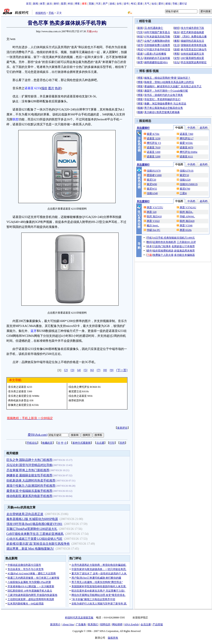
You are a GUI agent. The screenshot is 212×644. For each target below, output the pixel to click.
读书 (126, 4)
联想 (15, 119)
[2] (66, 370)
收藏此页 (47, 443)
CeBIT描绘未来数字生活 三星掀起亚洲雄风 (35, 534)
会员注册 (146, 624)
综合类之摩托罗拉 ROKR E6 (85, 387)
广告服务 (81, 624)
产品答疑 (158, 624)
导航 (175, 4)
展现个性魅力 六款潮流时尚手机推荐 (31, 486)
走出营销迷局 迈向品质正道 (25, 514)
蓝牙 (34, 331)
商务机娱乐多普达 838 (21, 400)
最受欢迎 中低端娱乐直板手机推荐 (29, 491)
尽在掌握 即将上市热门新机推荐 (28, 470)
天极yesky (92, 31)
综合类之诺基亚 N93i (81, 396)
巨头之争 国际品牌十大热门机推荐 (29, 460)
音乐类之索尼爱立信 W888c (24, 396)
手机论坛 (32, 443)
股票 (63, 4)
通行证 (183, 4)
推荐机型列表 (76, 400)
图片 (51, 88)
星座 (140, 4)
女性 (119, 4)
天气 (147, 4)
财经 (56, 4)
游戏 (112, 4)
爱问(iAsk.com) (38, 435)
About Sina (68, 624)
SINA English (131, 624)
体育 (42, 4)
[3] (72, 370)
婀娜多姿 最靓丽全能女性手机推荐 (29, 475)
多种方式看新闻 (82, 443)
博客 (77, 4)
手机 (51, 13)
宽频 (91, 4)
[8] (105, 370)
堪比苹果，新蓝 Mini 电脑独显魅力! (30, 549)
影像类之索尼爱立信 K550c (24, 405)
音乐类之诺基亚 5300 (20, 391)
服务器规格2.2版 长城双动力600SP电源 (32, 519)
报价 (44, 88)
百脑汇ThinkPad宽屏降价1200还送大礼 (32, 529)
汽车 (98, 4)
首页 (29, 4)
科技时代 (41, 13)
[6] (92, 370)
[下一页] (122, 370)
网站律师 (117, 624)
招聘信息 (105, 624)
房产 (105, 4)
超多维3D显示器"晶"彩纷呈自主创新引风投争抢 (38, 544)
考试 (133, 4)
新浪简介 (55, 624)
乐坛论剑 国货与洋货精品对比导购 (29, 465)
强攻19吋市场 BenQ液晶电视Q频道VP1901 (34, 524)
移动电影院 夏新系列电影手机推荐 (29, 496)
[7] (99, 370)
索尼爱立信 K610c (79, 391)
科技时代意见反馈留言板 (79, 618)
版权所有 (113, 638)
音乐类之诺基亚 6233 (20, 387)
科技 (70, 4)
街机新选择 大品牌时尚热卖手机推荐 (31, 481)
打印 (112, 443)
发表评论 (122, 428)
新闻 (36, 4)
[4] (79, 370)
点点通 (100, 443)
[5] (85, 370)
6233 (37, 88)
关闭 (122, 443)
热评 (58, 88)
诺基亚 (29, 88)
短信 (154, 4)
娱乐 (50, 4)
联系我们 (93, 624)
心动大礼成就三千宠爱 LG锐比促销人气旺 (34, 539)
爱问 (161, 4)
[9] (111, 370)
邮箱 (168, 4)
